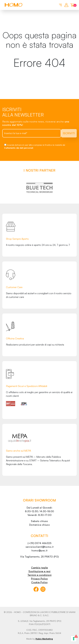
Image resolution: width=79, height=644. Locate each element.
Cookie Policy (39, 582)
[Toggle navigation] (60, 5)
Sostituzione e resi (39, 571)
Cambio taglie (39, 568)
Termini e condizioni (40, 575)
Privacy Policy (39, 579)
